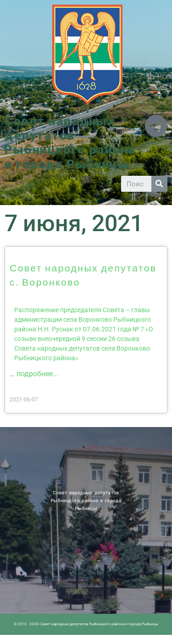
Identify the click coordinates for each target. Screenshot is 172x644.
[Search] (159, 184)
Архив (34, 449)
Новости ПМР (28, 449)
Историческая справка (31, 451)
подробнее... (37, 374)
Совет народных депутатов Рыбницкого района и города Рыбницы (70, 143)
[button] (86, 179)
